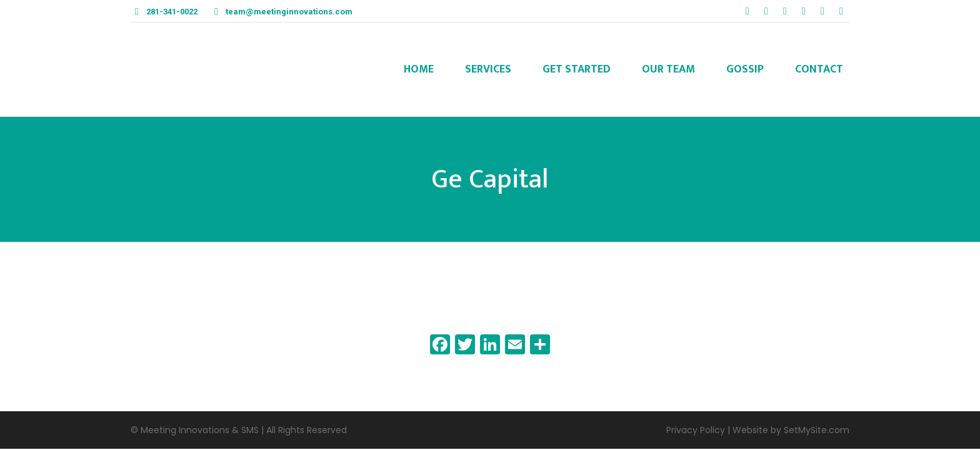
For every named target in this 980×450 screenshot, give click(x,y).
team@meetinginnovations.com (289, 12)
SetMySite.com (817, 430)
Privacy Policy (696, 430)
